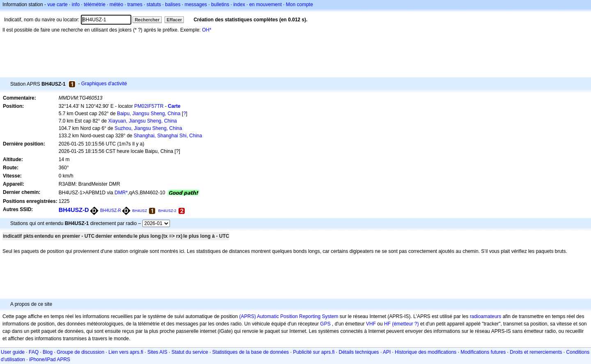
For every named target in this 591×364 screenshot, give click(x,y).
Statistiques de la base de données (251, 352)
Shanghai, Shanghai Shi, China (168, 136)
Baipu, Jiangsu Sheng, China (149, 114)
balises (173, 5)
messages (196, 5)
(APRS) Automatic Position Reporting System (289, 316)
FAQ (34, 352)
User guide (13, 352)
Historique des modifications (426, 352)
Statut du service (190, 352)
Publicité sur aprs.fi (314, 352)
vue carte (57, 5)
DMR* (121, 193)
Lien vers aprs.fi (126, 352)
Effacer (174, 20)
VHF (371, 324)
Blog (48, 352)
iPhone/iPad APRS (50, 359)
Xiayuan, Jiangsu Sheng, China (143, 121)
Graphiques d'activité (104, 84)
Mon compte (300, 5)
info (76, 5)
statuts (154, 5)
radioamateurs (486, 316)
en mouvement (265, 5)
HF (387, 324)
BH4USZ (140, 211)
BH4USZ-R (111, 210)
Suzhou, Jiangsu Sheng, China (148, 128)
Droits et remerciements (536, 352)
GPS (325, 324)
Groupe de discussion (80, 352)
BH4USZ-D (74, 210)
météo (116, 5)
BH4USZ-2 (167, 211)
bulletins (220, 5)
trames (135, 5)
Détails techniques (359, 352)
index (239, 5)
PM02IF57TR (149, 106)
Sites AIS (157, 352)
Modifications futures (483, 352)
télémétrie (95, 5)
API (387, 352)
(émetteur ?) (405, 324)
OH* (207, 30)
